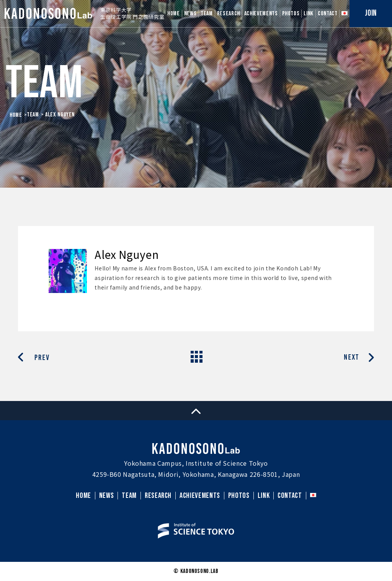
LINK (309, 14)
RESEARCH (229, 14)
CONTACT (327, 14)
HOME (174, 14)
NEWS (190, 14)
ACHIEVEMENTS (261, 14)
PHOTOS (291, 14)
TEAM (207, 14)
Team (33, 115)
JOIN (371, 13)
